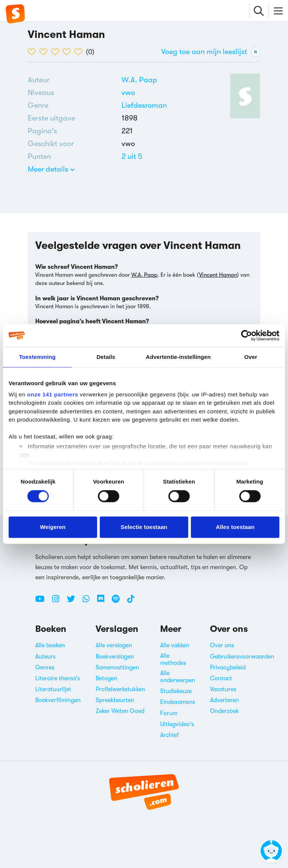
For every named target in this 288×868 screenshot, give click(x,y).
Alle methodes (173, 659)
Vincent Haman (218, 275)
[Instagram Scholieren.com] (58, 602)
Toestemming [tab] (37, 357)
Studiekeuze (176, 691)
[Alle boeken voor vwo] (128, 93)
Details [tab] (106, 357)
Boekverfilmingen (58, 700)
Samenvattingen (117, 668)
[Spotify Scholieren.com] (118, 602)
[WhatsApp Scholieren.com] (89, 602)
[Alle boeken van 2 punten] (132, 156)
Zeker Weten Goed (120, 711)
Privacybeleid (228, 668)
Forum (169, 713)
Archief (169, 735)
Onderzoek (224, 711)
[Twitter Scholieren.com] (74, 602)
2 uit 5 (132, 156)
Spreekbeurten (115, 700)
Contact (221, 678)
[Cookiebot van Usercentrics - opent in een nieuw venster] (247, 336)
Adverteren (224, 700)
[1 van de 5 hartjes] (34, 52)
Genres (45, 668)
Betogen (106, 678)
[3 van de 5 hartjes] (57, 52)
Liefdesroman (144, 105)
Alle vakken (175, 645)
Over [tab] (251, 357)
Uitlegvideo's (177, 724)
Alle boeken (50, 645)
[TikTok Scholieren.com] (131, 602)
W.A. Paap (139, 80)
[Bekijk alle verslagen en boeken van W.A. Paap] (139, 80)
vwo (128, 93)
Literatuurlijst (53, 689)
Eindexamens (178, 702)
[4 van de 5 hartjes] (68, 52)
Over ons (222, 645)
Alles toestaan (235, 527)
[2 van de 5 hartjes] (45, 52)
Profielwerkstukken (120, 689)
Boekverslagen (115, 657)
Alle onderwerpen (178, 677)
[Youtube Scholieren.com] (43, 602)
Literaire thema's (58, 678)
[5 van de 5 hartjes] (80, 52)
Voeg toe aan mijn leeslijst (211, 52)
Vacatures (223, 689)
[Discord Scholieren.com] (103, 602)
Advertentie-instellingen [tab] (178, 357)
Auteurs (45, 657)
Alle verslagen (114, 645)
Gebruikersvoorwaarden (242, 657)
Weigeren (53, 527)
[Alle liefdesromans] (144, 105)
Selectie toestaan (144, 527)
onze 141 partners (52, 394)
